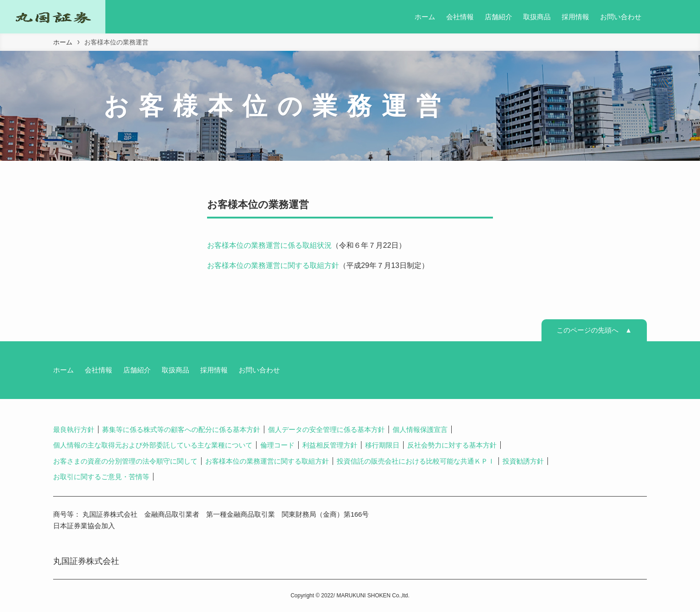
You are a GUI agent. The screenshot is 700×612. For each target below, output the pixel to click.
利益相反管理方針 (330, 445)
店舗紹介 (137, 370)
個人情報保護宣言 (420, 429)
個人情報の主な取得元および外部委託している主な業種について (153, 445)
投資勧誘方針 (523, 461)
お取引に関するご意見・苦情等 (101, 477)
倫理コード (277, 445)
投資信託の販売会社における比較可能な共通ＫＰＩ (416, 461)
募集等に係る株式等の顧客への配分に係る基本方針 (181, 429)
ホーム (63, 370)
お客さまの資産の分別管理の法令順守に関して (125, 461)
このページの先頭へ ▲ (594, 330)
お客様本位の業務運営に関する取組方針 (273, 265)
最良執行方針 (74, 429)
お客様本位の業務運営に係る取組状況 (269, 245)
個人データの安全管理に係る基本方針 (326, 429)
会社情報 (98, 370)
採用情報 (214, 370)
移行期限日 (382, 445)
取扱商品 (175, 370)
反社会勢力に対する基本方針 (452, 445)
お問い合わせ (259, 370)
